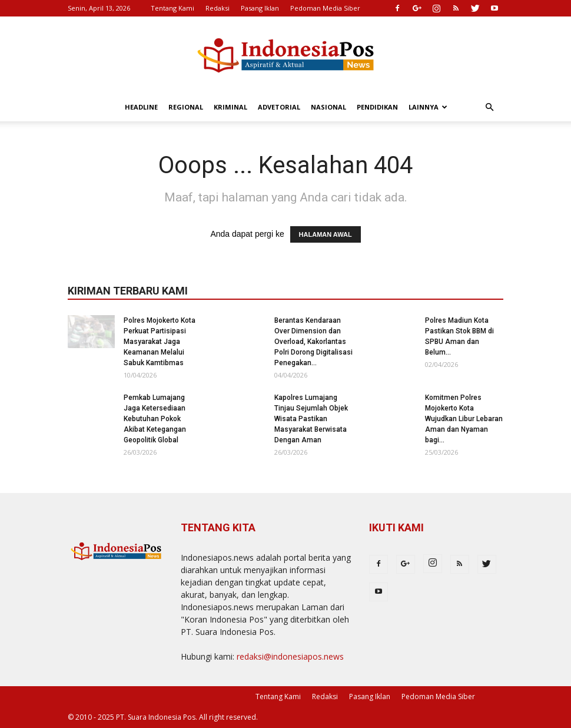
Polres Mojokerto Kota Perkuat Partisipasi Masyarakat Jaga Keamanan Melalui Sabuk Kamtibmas (160, 342)
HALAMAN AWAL (326, 234)
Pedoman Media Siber (325, 8)
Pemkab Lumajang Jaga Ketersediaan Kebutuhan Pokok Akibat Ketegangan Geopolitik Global (155, 419)
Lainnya (428, 107)
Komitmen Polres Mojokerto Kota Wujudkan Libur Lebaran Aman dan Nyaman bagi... (464, 419)
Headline (141, 107)
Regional (186, 107)
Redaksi (218, 8)
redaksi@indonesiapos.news (290, 656)
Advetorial (279, 107)
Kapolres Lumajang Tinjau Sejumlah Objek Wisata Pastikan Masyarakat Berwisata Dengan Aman (311, 419)
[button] (489, 107)
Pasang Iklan (260, 8)
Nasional (328, 107)
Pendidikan (377, 107)
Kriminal (230, 107)
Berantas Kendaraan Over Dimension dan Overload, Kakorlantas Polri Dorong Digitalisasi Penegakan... (313, 342)
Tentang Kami (172, 8)
